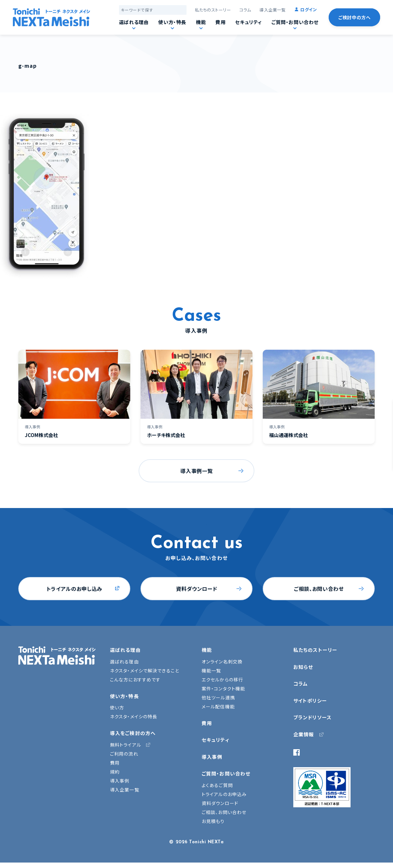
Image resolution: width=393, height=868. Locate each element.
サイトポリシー (310, 701)
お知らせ (303, 667)
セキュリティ (248, 22)
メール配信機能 (218, 706)
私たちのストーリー (213, 10)
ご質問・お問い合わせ (295, 22)
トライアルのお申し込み (74, 589)
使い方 (117, 707)
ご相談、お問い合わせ (319, 589)
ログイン (309, 9)
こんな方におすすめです (135, 679)
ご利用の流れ (124, 754)
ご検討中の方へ (354, 17)
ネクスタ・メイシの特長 (134, 716)
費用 (220, 22)
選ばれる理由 (134, 22)
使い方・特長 (172, 22)
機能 (201, 22)
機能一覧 (211, 671)
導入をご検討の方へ (133, 733)
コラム (245, 10)
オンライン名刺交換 (222, 662)
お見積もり (213, 821)
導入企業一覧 (273, 10)
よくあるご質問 (217, 785)
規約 (115, 772)
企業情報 (304, 734)
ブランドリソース (312, 717)
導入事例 (120, 781)
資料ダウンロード (197, 589)
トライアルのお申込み (224, 794)
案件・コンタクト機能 (223, 688)
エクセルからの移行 (222, 679)
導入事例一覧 (197, 471)
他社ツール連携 (218, 697)
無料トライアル (126, 745)
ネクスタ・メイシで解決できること (145, 671)
